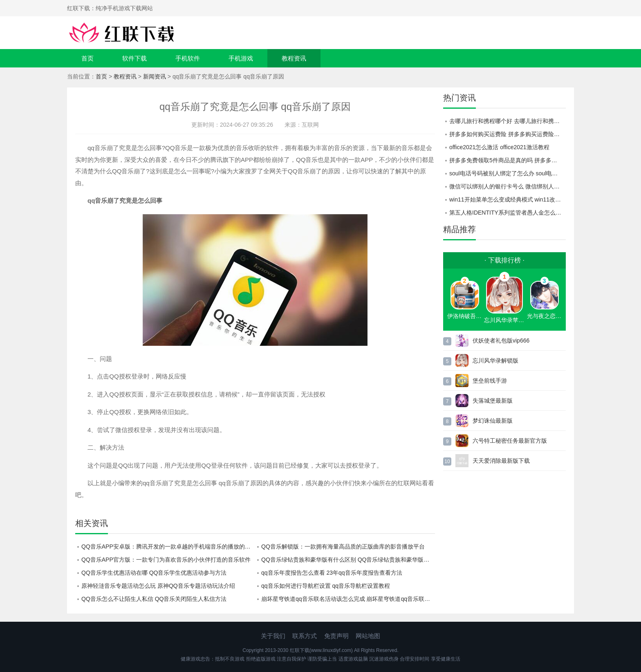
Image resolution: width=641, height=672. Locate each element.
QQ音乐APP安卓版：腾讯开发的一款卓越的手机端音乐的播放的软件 (168, 547)
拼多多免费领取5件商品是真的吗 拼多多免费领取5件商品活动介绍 (508, 160)
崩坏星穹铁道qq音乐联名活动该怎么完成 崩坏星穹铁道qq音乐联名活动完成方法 (348, 599)
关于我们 (273, 636)
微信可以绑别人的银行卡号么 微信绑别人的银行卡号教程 (508, 186)
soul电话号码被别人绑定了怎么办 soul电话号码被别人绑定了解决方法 (508, 173)
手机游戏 (241, 58)
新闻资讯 (155, 76)
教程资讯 (294, 58)
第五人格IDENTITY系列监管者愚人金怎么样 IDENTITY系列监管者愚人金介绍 (508, 213)
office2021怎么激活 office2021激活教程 (499, 147)
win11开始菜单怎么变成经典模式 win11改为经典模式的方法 (508, 199)
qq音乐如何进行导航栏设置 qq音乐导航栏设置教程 (326, 586)
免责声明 (336, 636)
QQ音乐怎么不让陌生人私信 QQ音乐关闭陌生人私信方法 (154, 599)
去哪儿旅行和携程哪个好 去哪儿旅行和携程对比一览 (508, 121)
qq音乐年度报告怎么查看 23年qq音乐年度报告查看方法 (332, 573)
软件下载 (134, 58)
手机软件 (188, 58)
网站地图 (368, 636)
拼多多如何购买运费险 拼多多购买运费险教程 (507, 134)
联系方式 (305, 636)
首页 (87, 58)
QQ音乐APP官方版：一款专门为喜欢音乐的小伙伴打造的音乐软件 (166, 560)
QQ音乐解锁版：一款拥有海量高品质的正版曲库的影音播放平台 (343, 547)
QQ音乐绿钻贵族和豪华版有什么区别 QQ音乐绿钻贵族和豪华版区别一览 (348, 560)
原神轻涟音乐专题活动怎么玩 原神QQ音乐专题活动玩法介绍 (158, 586)
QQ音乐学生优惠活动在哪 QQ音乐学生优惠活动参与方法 (154, 573)
